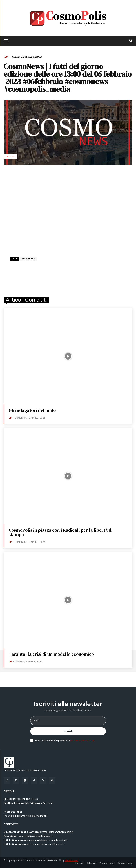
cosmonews (29, 259)
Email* (36, 721)
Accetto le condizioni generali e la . (65, 741)
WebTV (11, 156)
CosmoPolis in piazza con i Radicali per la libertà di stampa (61, 532)
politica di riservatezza (82, 741)
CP (6, 57)
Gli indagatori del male (32, 410)
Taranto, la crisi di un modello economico (51, 654)
